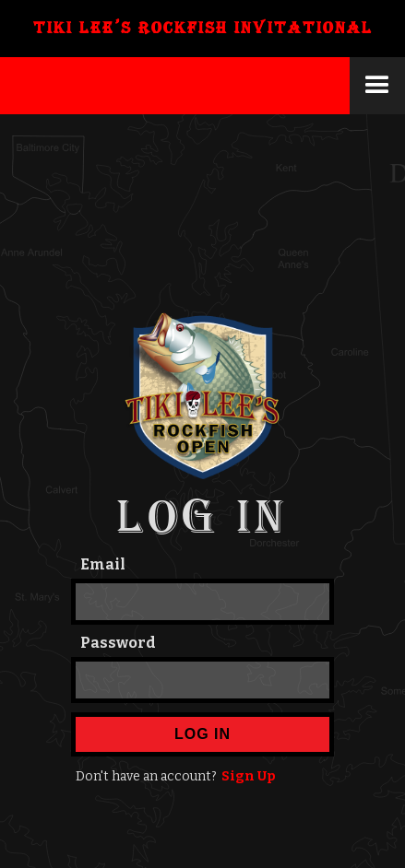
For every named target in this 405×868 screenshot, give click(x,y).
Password (118, 643)
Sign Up (249, 776)
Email (103, 564)
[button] (377, 86)
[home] (202, 29)
